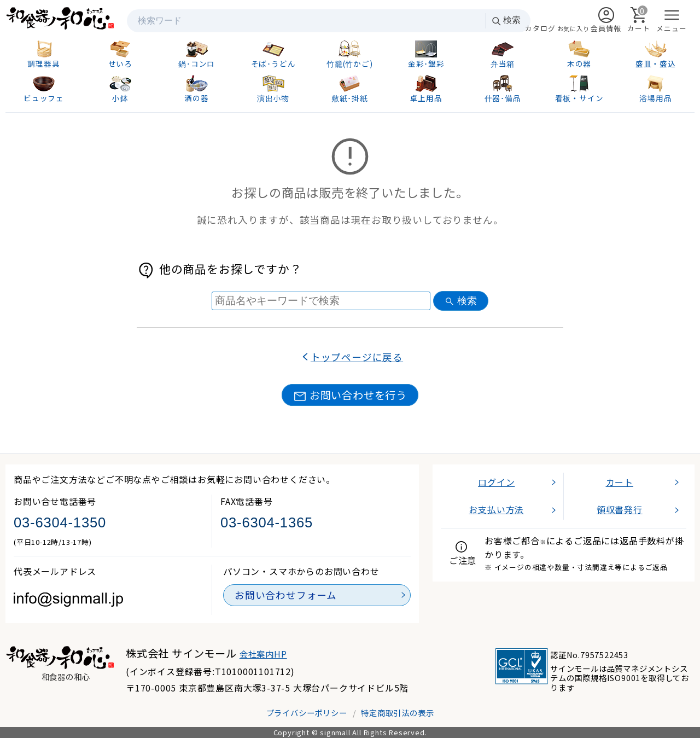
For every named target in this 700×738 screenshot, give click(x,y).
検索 (506, 21)
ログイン (496, 482)
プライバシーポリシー (307, 713)
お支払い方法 (496, 509)
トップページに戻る (357, 357)
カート (620, 482)
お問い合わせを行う (350, 395)
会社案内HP (263, 654)
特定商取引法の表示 (397, 713)
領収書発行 (620, 509)
